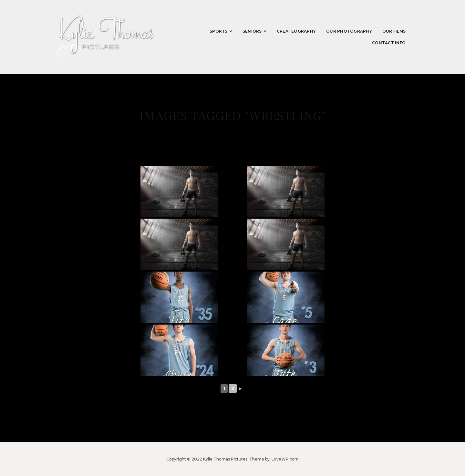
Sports (219, 31)
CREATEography (296, 31)
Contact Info (389, 43)
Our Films (394, 31)
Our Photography (349, 31)
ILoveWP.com (285, 459)
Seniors (252, 31)
